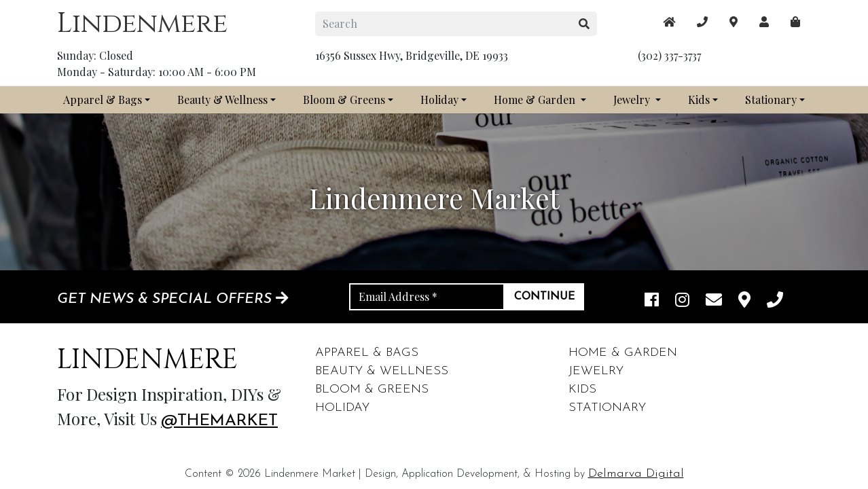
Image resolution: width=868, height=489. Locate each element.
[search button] (584, 24)
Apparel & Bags (103, 99)
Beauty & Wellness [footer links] (382, 371)
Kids (699, 99)
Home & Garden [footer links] (623, 353)
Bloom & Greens (344, 99)
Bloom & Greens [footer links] (372, 390)
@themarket (219, 421)
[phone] (775, 301)
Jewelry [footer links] (596, 371)
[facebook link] (652, 301)
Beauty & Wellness (222, 99)
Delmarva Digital (636, 474)
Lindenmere (142, 24)
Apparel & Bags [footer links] (367, 353)
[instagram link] (682, 301)
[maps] (795, 22)
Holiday (439, 99)
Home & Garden (536, 99)
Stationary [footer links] (607, 408)
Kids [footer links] (582, 390)
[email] (714, 301)
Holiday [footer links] (342, 408)
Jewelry (633, 99)
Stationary (771, 99)
